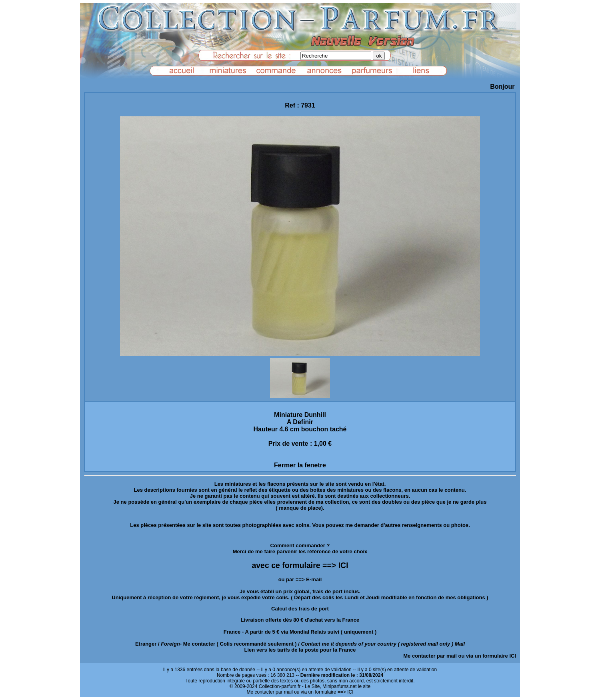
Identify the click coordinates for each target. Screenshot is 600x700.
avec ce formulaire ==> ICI (300, 565)
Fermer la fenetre (300, 465)
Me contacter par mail (430, 656)
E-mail (314, 579)
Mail (460, 644)
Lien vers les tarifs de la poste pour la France (300, 650)
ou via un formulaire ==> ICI (324, 692)
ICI (513, 656)
